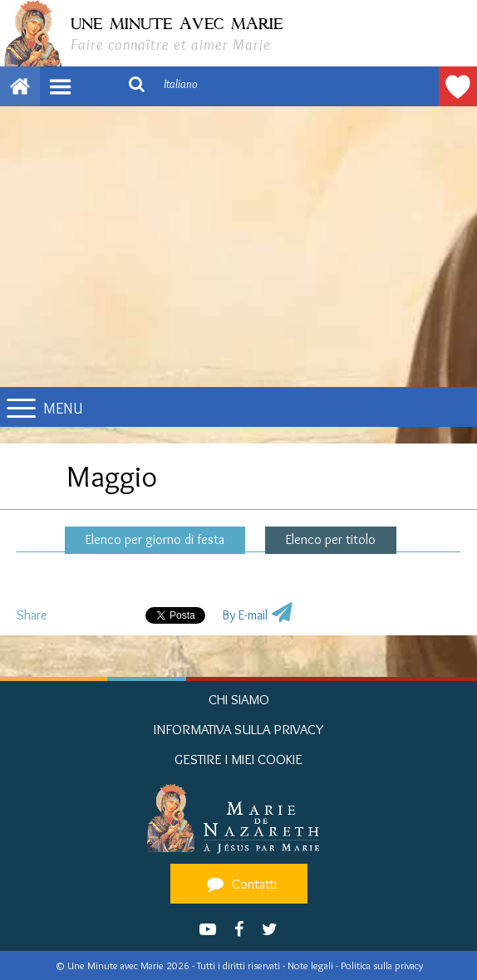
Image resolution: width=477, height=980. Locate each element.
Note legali (312, 965)
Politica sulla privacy (382, 965)
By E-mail (245, 615)
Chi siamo (239, 699)
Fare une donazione (458, 86)
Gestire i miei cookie (238, 759)
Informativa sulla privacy (239, 729)
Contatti (239, 884)
